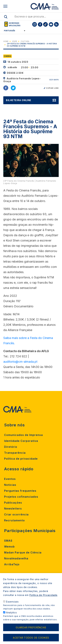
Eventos (10, 479)
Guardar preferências (31, 627)
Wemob (9, 547)
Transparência (15, 453)
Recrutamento (14, 520)
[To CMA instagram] (35, 24)
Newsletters (13, 509)
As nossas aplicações (15, 24)
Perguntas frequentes (20, 491)
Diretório (11, 447)
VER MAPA (54, 80)
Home (6, 41)
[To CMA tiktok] (45, 24)
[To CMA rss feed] (56, 24)
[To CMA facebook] (40, 24)
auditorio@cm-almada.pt (20, 362)
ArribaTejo (12, 564)
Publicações (13, 503)
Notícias (10, 485)
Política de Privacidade (43, 595)
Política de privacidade (21, 459)
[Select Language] (13, 31)
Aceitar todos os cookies (31, 638)
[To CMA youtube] (51, 24)
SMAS (8, 541)
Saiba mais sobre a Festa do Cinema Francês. (28, 341)
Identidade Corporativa (21, 441)
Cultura (25, 41)
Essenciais (12, 602)
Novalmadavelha (16, 558)
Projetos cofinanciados (21, 497)
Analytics (11, 612)
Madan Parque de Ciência (23, 552)
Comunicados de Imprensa (23, 435)
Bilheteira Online (19, 100)
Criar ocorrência (16, 514)
